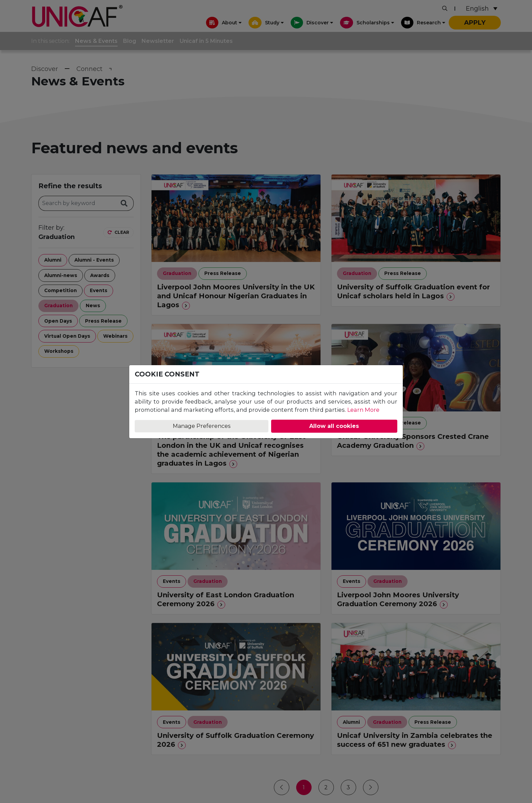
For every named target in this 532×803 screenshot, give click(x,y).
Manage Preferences (202, 426)
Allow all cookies (334, 426)
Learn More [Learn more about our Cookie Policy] (363, 410)
